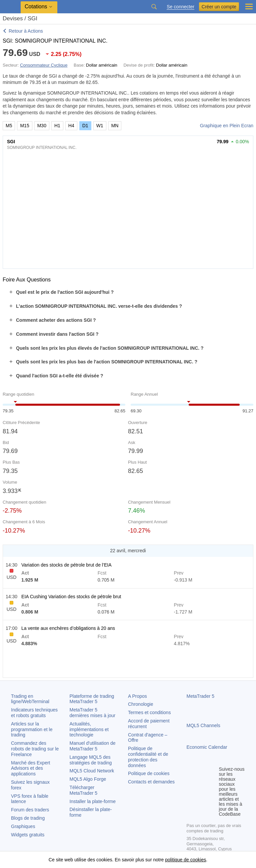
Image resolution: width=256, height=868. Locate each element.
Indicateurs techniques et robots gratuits (34, 713)
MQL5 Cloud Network (92, 771)
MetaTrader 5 (201, 696)
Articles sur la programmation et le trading (32, 729)
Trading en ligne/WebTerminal (30, 699)
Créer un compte (219, 7)
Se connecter (180, 7)
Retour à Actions (26, 31)
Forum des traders (30, 810)
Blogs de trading (28, 818)
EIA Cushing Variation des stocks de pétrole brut (71, 597)
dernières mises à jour (93, 713)
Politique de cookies (149, 773)
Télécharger (84, 790)
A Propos (137, 696)
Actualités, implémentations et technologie (89, 729)
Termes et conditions (149, 712)
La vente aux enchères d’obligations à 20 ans (68, 628)
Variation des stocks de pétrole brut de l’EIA (66, 565)
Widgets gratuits (28, 835)
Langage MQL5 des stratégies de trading (91, 760)
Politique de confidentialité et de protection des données (148, 757)
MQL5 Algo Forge (88, 779)
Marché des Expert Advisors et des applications (31, 768)
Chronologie (141, 704)
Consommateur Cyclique (44, 65)
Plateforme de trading (92, 699)
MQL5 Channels (203, 725)
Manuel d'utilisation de (93, 746)
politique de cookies (185, 860)
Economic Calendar (207, 747)
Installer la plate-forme (93, 801)
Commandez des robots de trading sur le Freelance (35, 749)
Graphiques (23, 826)
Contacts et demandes (151, 782)
